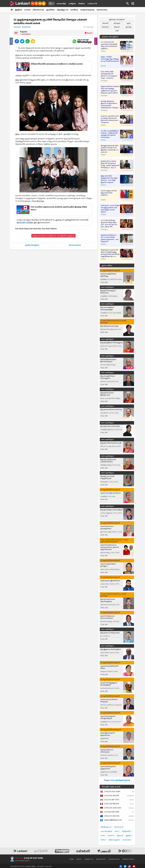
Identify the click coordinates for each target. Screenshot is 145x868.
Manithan (103, 66)
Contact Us (89, 859)
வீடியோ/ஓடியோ (114, 840)
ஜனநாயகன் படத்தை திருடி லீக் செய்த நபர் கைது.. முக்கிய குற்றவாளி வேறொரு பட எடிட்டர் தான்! (110, 164)
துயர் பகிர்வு (107, 265)
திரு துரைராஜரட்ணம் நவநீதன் (112, 510)
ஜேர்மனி (120, 836)
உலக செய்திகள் (106, 831)
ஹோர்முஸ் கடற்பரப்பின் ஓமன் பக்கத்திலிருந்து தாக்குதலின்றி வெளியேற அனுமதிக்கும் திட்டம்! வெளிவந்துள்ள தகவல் (110, 253)
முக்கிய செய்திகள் (32, 245)
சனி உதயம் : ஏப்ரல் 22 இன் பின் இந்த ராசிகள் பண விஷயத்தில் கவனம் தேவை (110, 209)
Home (72, 859)
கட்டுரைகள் (127, 840)
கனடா (117, 831)
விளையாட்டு (39, 10)
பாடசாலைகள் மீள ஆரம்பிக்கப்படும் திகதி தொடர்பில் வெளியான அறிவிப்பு (109, 45)
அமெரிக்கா (26, 34)
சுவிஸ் (103, 836)
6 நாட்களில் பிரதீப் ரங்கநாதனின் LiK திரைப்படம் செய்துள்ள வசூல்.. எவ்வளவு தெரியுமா (109, 75)
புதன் (129, 23)
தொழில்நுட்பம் (106, 827)
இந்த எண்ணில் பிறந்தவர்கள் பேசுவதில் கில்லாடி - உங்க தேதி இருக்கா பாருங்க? (109, 179)
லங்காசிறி (61, 4)
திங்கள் (117, 27)
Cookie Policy (114, 859)
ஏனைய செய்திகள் (110, 37)
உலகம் (28, 10)
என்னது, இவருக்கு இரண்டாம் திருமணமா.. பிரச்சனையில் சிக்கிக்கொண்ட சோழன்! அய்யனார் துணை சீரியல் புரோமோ (110, 105)
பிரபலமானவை (75, 245)
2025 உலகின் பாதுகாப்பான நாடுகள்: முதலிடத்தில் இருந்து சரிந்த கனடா (59, 208)
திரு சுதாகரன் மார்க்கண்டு (110, 426)
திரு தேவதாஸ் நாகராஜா (109, 326)
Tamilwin (103, 51)
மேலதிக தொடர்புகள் (111, 787)
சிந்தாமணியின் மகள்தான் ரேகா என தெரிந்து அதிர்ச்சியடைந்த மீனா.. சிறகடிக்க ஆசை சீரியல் (110, 90)
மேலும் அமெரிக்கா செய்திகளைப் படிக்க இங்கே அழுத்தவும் (53, 236)
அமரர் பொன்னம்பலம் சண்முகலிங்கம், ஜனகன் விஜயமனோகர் (110, 547)
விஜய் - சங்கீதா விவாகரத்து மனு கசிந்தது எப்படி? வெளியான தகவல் (110, 59)
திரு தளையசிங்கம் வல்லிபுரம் (111, 410)
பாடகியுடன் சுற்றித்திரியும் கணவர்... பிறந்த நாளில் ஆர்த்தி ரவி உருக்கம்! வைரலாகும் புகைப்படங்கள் (110, 134)
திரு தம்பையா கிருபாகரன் (110, 633)
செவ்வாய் (105, 27)
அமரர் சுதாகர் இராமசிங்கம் (110, 581)
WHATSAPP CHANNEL (25, 223)
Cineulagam (104, 81)
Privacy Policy (128, 859)
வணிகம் (75, 10)
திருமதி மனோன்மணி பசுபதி (111, 443)
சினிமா (82, 4)
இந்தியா (19, 10)
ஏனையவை (103, 10)
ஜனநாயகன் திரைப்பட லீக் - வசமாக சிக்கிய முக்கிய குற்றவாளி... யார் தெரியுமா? (110, 238)
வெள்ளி (105, 23)
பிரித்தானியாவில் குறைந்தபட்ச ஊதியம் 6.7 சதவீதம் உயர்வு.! (57, 64)
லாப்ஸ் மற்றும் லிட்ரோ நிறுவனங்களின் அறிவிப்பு (109, 193)
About (79, 859)
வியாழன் (117, 23)
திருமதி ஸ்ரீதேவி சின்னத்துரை (112, 343)
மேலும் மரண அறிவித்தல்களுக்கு (117, 780)
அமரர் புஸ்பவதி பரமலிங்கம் (111, 493)
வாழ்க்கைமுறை (88, 10)
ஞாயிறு (129, 27)
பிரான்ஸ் (111, 836)
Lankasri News (30, 866)
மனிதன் (72, 4)
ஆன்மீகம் (51, 10)
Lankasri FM (92, 4)
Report (89, 33)
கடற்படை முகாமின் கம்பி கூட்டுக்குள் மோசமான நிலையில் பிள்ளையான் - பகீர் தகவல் (110, 119)
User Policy (101, 859)
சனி (117, 31)
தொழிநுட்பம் (63, 10)
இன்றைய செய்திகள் (117, 19)
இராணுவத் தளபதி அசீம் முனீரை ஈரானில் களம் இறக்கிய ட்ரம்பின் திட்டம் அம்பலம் (110, 149)
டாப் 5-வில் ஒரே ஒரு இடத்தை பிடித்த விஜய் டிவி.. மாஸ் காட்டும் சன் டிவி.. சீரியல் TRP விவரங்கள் (109, 224)
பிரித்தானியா (127, 831)
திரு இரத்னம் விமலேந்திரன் (111, 649)
